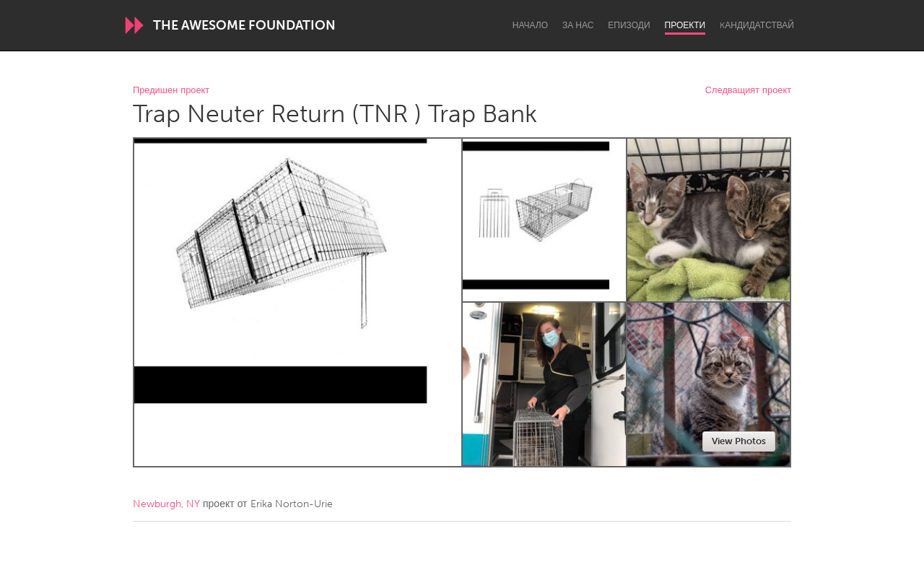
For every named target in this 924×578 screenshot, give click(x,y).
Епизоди (629, 25)
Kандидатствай (757, 25)
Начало (530, 25)
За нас (578, 25)
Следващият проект (748, 91)
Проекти (685, 25)
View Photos (739, 441)
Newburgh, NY (166, 504)
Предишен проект (171, 91)
